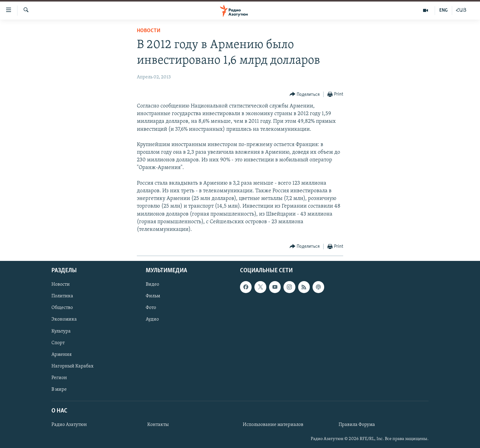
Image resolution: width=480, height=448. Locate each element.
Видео (152, 285)
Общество (62, 308)
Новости (149, 31)
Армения (62, 355)
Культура (61, 331)
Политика (62, 296)
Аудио (152, 320)
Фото (151, 308)
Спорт (58, 343)
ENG (443, 10)
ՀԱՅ (461, 10)
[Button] (305, 94)
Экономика (64, 320)
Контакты (158, 425)
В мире (59, 390)
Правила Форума (357, 425)
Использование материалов (273, 425)
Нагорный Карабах (72, 366)
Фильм (153, 296)
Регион (59, 378)
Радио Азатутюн (69, 425)
